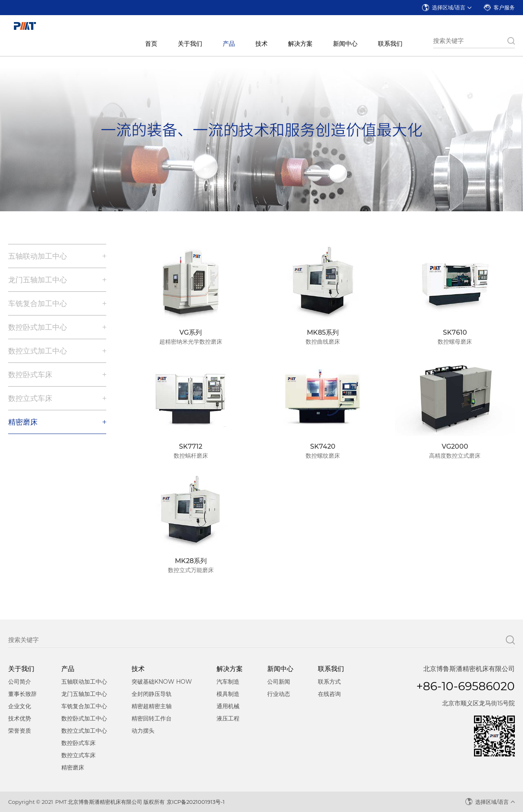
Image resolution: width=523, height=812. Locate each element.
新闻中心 (345, 44)
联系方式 (329, 682)
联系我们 (390, 44)
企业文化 (20, 706)
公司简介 (20, 682)
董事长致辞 (22, 694)
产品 (229, 44)
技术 (261, 44)
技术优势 (20, 718)
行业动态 (279, 694)
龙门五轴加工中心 (38, 280)
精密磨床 (23, 422)
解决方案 (300, 44)
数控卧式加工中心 (38, 327)
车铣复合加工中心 (38, 304)
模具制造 (228, 694)
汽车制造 (228, 682)
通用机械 (228, 706)
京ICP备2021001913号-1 (196, 802)
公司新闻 (279, 682)
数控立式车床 (30, 398)
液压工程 (228, 718)
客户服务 (504, 7)
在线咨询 (329, 694)
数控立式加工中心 (38, 351)
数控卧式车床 (30, 375)
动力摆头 (143, 731)
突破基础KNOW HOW (162, 682)
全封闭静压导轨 (152, 694)
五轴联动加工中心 (38, 256)
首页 (151, 44)
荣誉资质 (20, 731)
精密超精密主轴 (152, 706)
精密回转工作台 (152, 718)
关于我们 (190, 44)
